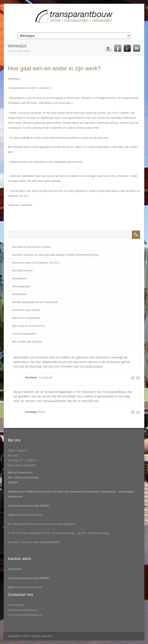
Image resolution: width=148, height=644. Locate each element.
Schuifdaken (20, 294)
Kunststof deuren (22, 271)
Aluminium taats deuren (26, 310)
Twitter (108, 48)
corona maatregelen (24, 334)
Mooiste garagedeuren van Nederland (35, 302)
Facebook (118, 48)
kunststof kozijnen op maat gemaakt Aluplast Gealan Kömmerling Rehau (55, 255)
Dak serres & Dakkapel (26, 318)
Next (138, 378)
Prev (133, 378)
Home (12, 51)
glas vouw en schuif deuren (29, 326)
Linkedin (137, 48)
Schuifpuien (19, 278)
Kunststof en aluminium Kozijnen (32, 247)
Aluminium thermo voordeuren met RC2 (36, 263)
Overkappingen (21, 286)
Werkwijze (23, 51)
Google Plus (127, 48)
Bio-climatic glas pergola (27, 342)
